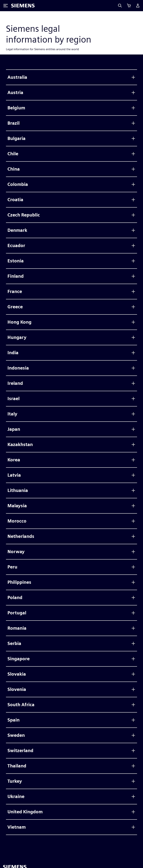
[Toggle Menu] (6, 6)
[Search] (120, 6)
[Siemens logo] (23, 6)
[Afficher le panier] (129, 6)
